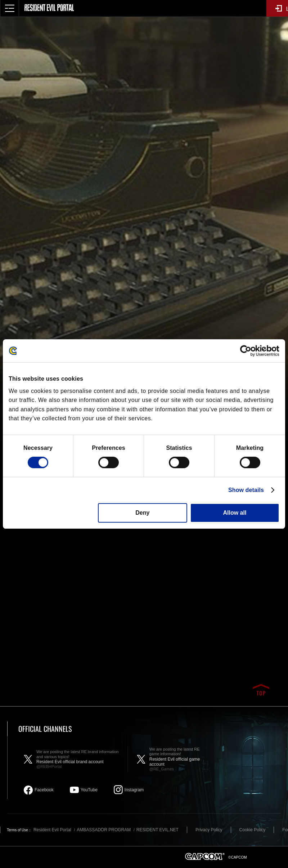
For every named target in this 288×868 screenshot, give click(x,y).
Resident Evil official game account (179, 759)
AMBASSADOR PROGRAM (104, 830)
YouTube (89, 790)
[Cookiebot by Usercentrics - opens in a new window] (248, 351)
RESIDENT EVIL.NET (157, 830)
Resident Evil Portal (52, 830)
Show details (246, 490)
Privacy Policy (209, 830)
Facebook (44, 790)
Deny (142, 513)
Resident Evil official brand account (78, 759)
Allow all (235, 513)
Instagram (134, 790)
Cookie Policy (253, 830)
